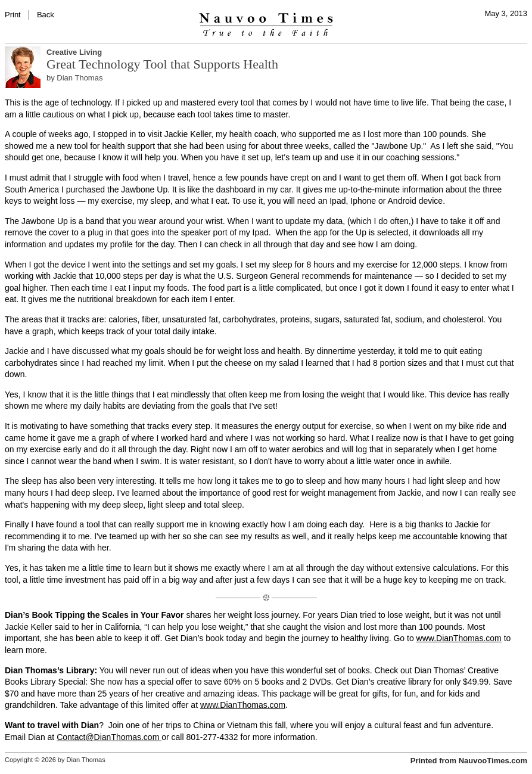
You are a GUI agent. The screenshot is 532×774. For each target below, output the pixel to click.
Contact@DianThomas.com (109, 737)
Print (13, 15)
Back (46, 15)
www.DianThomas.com (459, 638)
